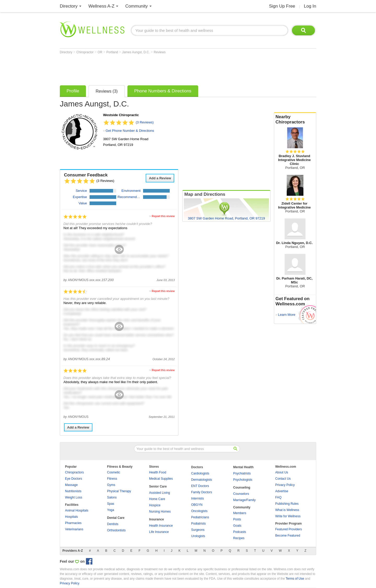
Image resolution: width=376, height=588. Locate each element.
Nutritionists (73, 491)
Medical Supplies (161, 479)
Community (137, 6)
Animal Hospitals (77, 510)
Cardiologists (200, 473)
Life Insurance (159, 532)
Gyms (111, 485)
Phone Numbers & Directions (163, 91)
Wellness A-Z (102, 6)
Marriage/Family (244, 500)
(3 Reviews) (145, 122)
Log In (310, 6)
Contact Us (283, 479)
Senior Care (158, 486)
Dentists (113, 524)
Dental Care (116, 518)
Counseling (242, 488)
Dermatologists (202, 480)
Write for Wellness (288, 516)
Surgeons (198, 530)
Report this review (163, 216)
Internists (198, 498)
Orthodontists (116, 530)
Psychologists (243, 480)
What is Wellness (287, 510)
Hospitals (71, 517)
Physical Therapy (119, 491)
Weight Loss (74, 497)
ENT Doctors (200, 486)
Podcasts (240, 532)
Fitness (112, 479)
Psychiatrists (242, 473)
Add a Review (160, 178)
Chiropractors (74, 472)
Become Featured (288, 536)
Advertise (282, 491)
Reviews (160, 52)
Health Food (158, 472)
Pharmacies (73, 523)
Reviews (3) (107, 91)
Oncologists (199, 511)
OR (100, 52)
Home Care (157, 499)
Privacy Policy (285, 485)
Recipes (239, 538)
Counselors (241, 494)
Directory (69, 6)
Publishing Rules (287, 504)
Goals (237, 526)
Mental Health (243, 467)
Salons (112, 497)
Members (240, 513)
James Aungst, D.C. (136, 52)
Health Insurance (161, 526)
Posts (237, 519)
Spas (111, 504)
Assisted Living (160, 493)
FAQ (278, 497)
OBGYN (197, 505)
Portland (113, 52)
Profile (73, 91)
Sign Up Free (282, 6)
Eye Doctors (74, 479)
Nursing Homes (160, 512)
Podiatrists (198, 524)
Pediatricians (200, 517)
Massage (71, 485)
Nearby (295, 120)
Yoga (111, 510)
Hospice (155, 505)
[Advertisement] (155, 68)
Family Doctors (202, 492)
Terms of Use (295, 579)
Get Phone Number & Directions (130, 131)
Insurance (157, 519)
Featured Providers (289, 529)
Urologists (198, 536)
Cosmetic (114, 472)
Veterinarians (74, 529)
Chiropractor (85, 52)
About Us (282, 472)
